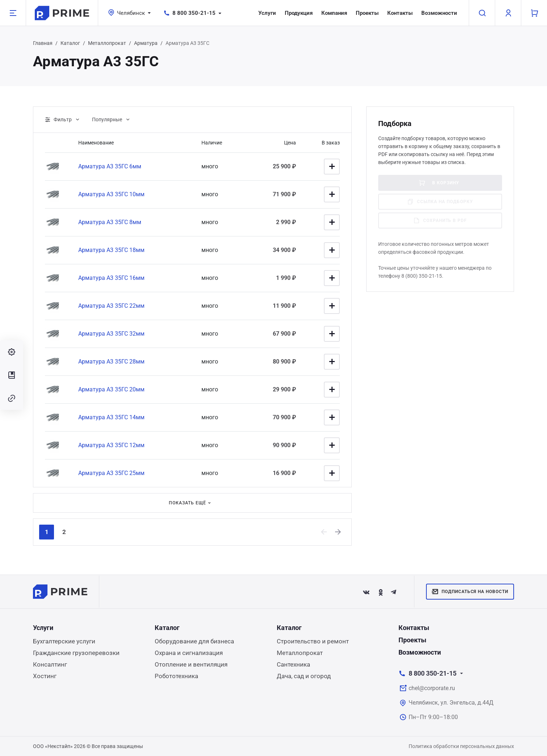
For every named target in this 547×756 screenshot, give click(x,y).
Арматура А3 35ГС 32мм (111, 334)
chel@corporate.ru (432, 688)
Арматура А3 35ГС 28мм (111, 362)
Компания (334, 13)
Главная (43, 43)
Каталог (70, 43)
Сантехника (293, 664)
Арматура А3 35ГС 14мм (111, 417)
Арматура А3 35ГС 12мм (111, 445)
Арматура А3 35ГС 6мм (110, 166)
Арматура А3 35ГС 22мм (111, 306)
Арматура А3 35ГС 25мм (111, 473)
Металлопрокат (107, 43)
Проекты (367, 13)
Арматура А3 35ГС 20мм (111, 389)
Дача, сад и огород (304, 676)
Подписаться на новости (470, 592)
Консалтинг (50, 664)
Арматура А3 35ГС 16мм (111, 278)
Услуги (267, 13)
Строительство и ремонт (313, 641)
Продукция (299, 13)
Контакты (400, 13)
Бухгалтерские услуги (64, 641)
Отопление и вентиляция (191, 664)
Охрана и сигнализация (189, 653)
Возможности (439, 13)
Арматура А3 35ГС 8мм (110, 222)
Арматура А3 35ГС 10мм (111, 194)
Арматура (146, 43)
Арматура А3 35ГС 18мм (111, 250)
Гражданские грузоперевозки (76, 653)
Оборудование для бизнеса (194, 641)
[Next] (338, 532)
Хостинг (45, 676)
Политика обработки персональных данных (461, 746)
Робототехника (176, 676)
